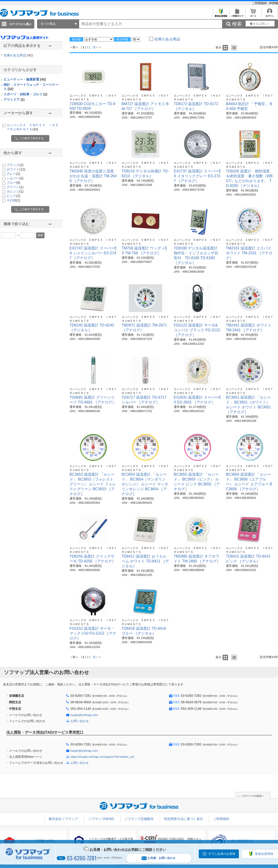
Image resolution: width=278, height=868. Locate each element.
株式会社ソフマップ (63, 819)
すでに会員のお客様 (222, 854)
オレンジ (15, 191)
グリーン (15, 187)
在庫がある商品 (18, 55)
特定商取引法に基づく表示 (183, 819)
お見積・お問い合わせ (158, 858)
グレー (13, 174)
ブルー (13, 183)
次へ (96, 47)
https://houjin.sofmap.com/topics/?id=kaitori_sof (102, 757)
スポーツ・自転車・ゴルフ (25, 94)
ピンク (13, 196)
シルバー (15, 178)
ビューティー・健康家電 (25, 79)
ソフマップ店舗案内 (139, 819)
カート (253, 15)
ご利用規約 (260, 3)
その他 (13, 200)
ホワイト (16, 169)
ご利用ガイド (237, 15)
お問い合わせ (80, 721)
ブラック (15, 165)
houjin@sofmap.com (84, 715)
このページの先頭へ (252, 796)
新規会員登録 (221, 15)
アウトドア (14, 100)
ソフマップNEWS (101, 819)
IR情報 (273, 3)
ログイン (270, 15)
